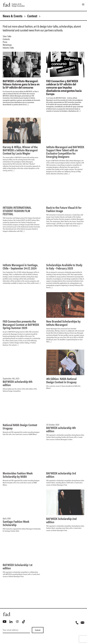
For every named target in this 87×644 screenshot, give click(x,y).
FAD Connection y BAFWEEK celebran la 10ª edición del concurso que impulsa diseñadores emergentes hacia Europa (64, 87)
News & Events (13, 16)
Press (5, 42)
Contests (6, 39)
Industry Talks (8, 48)
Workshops (7, 45)
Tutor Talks (7, 36)
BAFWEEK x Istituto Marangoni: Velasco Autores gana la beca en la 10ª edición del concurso (21, 84)
